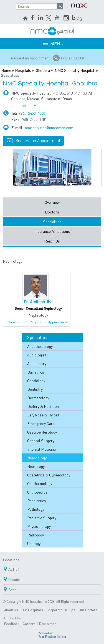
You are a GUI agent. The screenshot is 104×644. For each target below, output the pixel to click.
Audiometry (37, 363)
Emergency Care (41, 423)
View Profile (17, 322)
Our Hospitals (32, 610)
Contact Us (13, 618)
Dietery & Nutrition (43, 406)
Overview (52, 202)
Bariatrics (36, 372)
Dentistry (35, 389)
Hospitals (23, 70)
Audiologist (37, 355)
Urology (34, 543)
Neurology (36, 466)
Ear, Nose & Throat (43, 415)
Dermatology (38, 398)
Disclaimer (48, 624)
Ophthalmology (40, 483)
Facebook (33, 18)
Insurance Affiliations (52, 231)
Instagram (66, 18)
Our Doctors (88, 610)
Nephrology (37, 458)
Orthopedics (37, 492)
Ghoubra (43, 70)
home (26, 19)
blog (77, 18)
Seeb (12, 590)
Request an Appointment (30, 58)
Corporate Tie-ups (61, 610)
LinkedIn (40, 18)
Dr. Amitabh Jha (38, 302)
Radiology (35, 535)
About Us (11, 610)
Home (6, 70)
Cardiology (36, 380)
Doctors (52, 212)
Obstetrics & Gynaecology (49, 475)
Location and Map (26, 105)
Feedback (12, 624)
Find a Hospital (73, 58)
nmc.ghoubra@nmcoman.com (49, 127)
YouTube (58, 18)
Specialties (52, 221)
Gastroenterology (42, 432)
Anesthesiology (40, 346)
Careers (29, 624)
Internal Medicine (41, 449)
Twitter (49, 18)
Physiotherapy (39, 526)
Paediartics (37, 500)
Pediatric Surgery (42, 518)
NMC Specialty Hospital (74, 70)
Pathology (36, 509)
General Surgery (41, 440)
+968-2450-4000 (32, 113)
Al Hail (14, 569)
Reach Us (52, 241)
